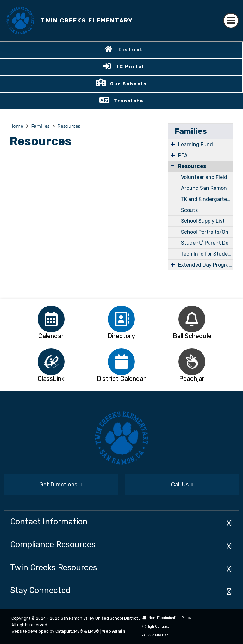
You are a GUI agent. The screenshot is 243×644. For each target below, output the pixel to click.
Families (40, 126)
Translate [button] (129, 101)
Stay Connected (40, 590)
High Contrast (158, 626)
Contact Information (49, 522)
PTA (183, 155)
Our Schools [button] (128, 84)
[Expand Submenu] (173, 144)
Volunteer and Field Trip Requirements (207, 177)
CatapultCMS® (69, 631)
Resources (69, 126)
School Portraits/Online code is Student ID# (207, 232)
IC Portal (131, 67)
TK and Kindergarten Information (207, 199)
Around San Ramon (204, 188)
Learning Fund (196, 144)
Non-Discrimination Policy (167, 618)
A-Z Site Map (156, 635)
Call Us (182, 485)
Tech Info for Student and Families (207, 254)
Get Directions (61, 485)
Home (16, 126)
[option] (51, 319)
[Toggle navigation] (231, 21)
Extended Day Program (206, 265)
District (131, 50)
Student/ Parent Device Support (207, 243)
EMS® (94, 631)
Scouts (189, 210)
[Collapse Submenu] (173, 166)
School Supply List (203, 221)
